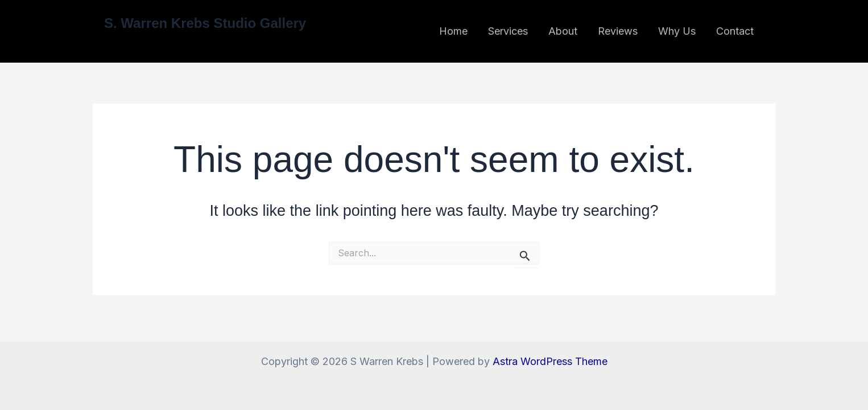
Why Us (677, 31)
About (563, 31)
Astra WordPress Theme (550, 361)
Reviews (618, 31)
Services (508, 31)
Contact (735, 31)
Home (453, 31)
